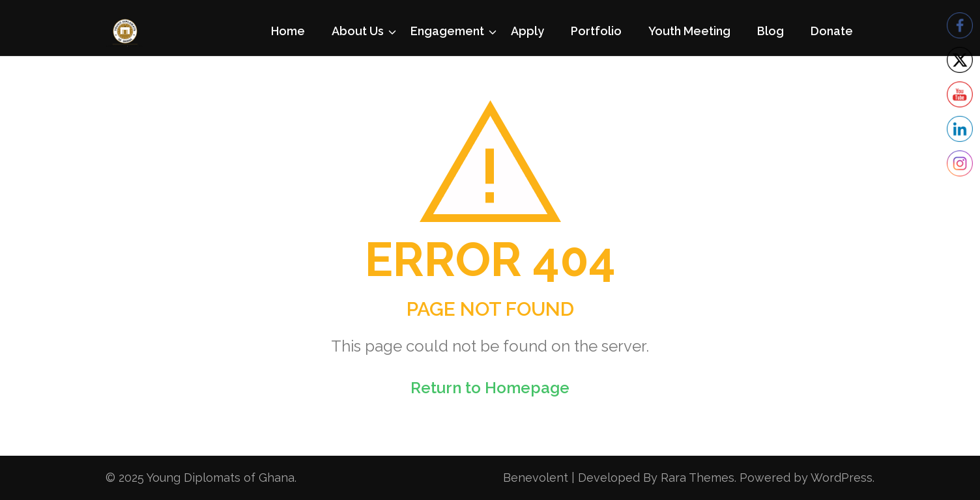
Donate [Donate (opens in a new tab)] (832, 31)
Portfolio (596, 31)
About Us (358, 31)
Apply (527, 31)
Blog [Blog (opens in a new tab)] (771, 31)
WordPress (842, 478)
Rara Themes (698, 478)
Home (288, 31)
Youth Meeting (689, 31)
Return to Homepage (490, 388)
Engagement (447, 31)
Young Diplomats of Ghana (221, 478)
